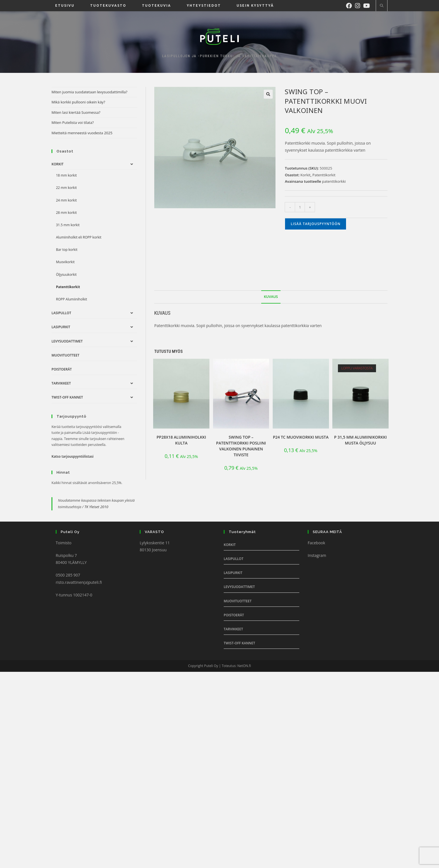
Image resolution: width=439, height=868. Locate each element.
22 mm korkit (66, 188)
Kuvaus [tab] (271, 297)
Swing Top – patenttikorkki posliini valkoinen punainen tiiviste (241, 446)
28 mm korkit (66, 213)
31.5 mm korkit (68, 225)
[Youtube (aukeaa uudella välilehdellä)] (368, 5)
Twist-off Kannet (67, 397)
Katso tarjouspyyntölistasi (73, 456)
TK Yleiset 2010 (96, 507)
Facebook (316, 543)
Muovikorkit (65, 262)
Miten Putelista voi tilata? (73, 122)
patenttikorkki (334, 181)
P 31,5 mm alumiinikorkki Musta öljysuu (360, 440)
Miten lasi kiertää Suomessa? (76, 112)
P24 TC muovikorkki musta (301, 437)
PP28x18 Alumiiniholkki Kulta (181, 440)
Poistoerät (62, 369)
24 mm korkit (66, 200)
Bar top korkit (67, 250)
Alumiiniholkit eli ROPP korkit (79, 237)
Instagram (317, 555)
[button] (268, 94)
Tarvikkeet (61, 383)
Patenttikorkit (324, 175)
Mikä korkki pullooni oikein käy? (78, 102)
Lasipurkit (61, 327)
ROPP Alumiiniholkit (72, 299)
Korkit (305, 175)
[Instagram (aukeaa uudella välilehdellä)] (359, 5)
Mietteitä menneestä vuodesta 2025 (82, 133)
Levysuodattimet (67, 341)
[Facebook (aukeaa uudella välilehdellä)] (351, 5)
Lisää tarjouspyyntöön (316, 224)
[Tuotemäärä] (300, 207)
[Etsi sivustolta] (382, 6)
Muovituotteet (65, 355)
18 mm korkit (66, 175)
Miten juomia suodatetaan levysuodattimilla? (89, 92)
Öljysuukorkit (66, 275)
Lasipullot (61, 313)
